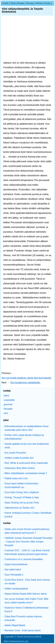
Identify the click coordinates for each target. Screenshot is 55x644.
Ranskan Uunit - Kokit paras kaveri (23, 630)
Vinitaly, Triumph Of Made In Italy (22, 497)
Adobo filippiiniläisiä (15, 625)
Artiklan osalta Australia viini (19, 458)
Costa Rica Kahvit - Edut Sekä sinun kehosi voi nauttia (27, 582)
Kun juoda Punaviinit (15, 453)
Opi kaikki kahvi (13, 570)
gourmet (8, 404)
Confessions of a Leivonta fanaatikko (24, 559)
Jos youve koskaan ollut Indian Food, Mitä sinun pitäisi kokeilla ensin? (26, 601)
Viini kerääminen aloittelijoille (25, 383)
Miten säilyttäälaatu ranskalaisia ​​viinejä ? (26, 473)
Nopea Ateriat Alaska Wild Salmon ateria (26, 594)
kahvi (6, 396)
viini (6, 413)
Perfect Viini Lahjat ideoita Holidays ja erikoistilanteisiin (24, 437)
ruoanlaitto (9, 400)
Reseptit (8, 409)
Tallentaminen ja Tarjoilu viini (19, 508)
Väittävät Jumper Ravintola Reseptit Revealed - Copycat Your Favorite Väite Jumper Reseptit (28, 542)
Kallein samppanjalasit (16, 589)
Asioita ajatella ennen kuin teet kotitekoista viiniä (27, 446)
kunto (47, 3)
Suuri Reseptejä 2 (14, 575)
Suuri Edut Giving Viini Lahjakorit (22, 492)
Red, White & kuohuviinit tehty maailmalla (26, 463)
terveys (30, 3)
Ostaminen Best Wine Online (20, 468)
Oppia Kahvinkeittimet (16, 564)
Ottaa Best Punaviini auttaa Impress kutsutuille (23, 618)
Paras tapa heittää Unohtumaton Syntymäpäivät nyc (21, 485)
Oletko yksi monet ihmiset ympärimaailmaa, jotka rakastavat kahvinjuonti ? (27, 531)
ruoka (21, 3)
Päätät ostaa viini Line (16, 478)
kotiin (6, 3)
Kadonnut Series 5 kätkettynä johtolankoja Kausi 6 (26, 610)
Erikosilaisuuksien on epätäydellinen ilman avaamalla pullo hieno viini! (27, 428)
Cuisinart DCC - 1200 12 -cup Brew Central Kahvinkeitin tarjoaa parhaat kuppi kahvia (27, 552)
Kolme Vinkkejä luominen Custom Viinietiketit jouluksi (28, 515)
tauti (13, 3)
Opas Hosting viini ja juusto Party (22, 503)
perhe (39, 3)
